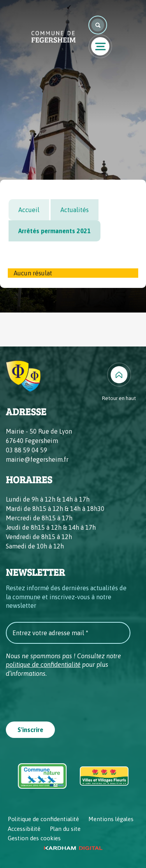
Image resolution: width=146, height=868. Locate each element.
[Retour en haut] (119, 382)
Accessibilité (24, 829)
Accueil (29, 210)
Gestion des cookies (34, 838)
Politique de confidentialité (43, 819)
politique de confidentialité (43, 664)
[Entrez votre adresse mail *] (68, 633)
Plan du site (65, 829)
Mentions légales (111, 819)
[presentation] (65, 697)
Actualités (75, 210)
